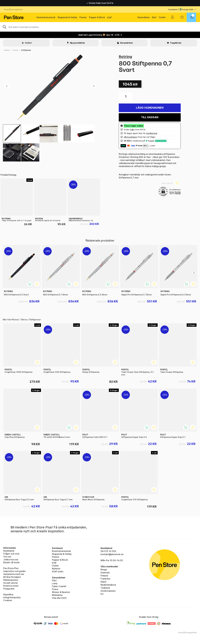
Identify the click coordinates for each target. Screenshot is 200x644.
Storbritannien (108, 591)
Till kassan (150, 117)
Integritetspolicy (12, 597)
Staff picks (58, 571)
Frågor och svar (11, 554)
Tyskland (105, 588)
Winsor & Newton (61, 592)
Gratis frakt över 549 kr (100, 3)
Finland (104, 576)
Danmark (105, 573)
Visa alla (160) (59, 598)
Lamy (55, 583)
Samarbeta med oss (14, 574)
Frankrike (105, 579)
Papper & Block (97, 17)
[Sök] (100, 27)
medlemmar (152, 133)
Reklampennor (11, 580)
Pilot (54, 580)
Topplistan (175, 43)
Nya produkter (77, 43)
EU (102, 594)
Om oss (7, 557)
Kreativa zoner (11, 586)
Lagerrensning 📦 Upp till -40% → (100, 35)
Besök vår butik (11, 562)
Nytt (154, 17)
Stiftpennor (26, 50)
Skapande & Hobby (67, 17)
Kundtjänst (173, 9)
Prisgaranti (9, 589)
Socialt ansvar (11, 583)
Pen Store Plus (11, 568)
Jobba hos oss (11, 560)
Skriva (16, 50)
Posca (55, 589)
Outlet (162, 17)
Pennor (83, 17)
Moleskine (57, 595)
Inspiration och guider (15, 571)
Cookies (8, 600)
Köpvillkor (8, 594)
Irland (103, 582)
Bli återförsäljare (12, 577)
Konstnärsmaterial (46, 17)
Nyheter (56, 569)
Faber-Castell (59, 586)
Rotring (125, 57)
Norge (104, 570)
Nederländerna (108, 585)
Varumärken (144, 17)
